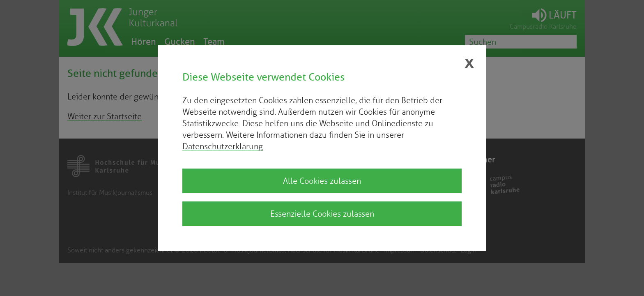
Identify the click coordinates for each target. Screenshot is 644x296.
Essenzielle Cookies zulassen (322, 214)
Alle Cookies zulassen (322, 181)
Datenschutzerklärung (223, 146)
